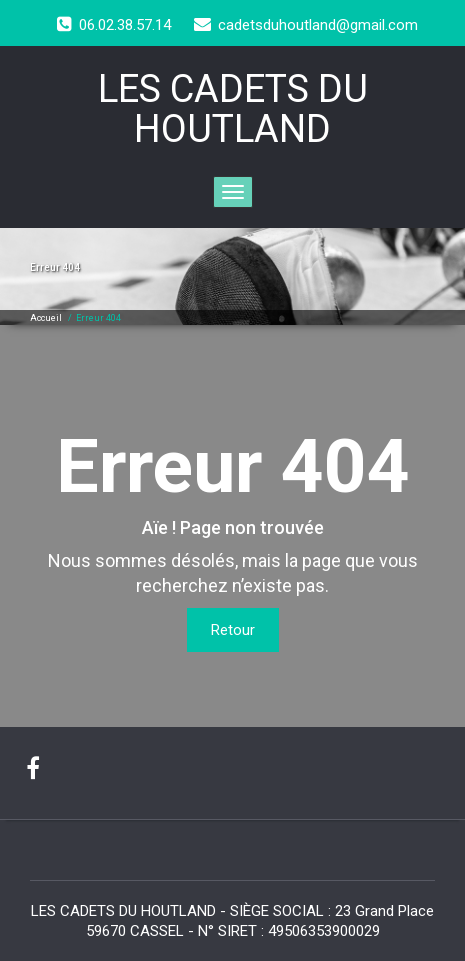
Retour (233, 630)
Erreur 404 (98, 318)
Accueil (46, 318)
